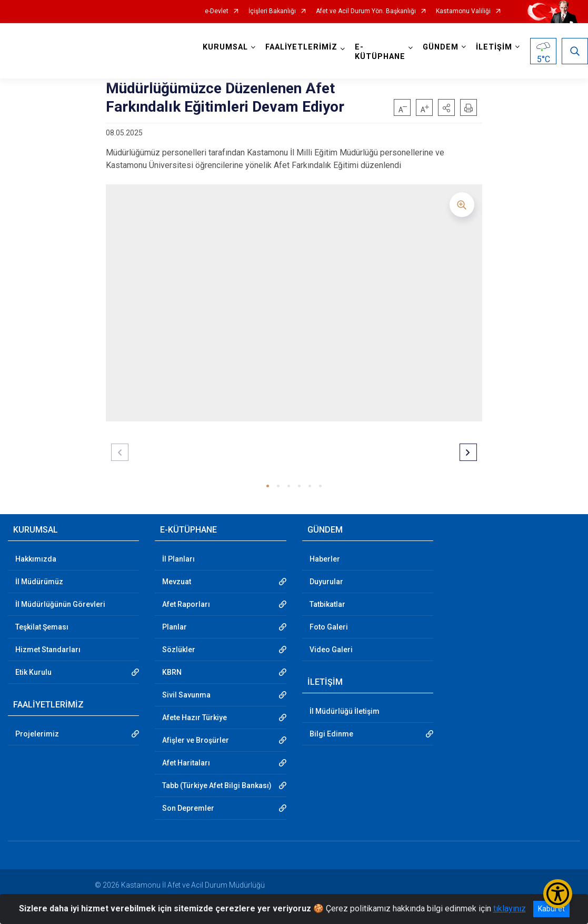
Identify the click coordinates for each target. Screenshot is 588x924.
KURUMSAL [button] (225, 47)
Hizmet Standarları (48, 650)
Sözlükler (179, 650)
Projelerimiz (37, 734)
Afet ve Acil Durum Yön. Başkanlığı (366, 11)
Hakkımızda (36, 559)
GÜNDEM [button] (441, 47)
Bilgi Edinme (331, 734)
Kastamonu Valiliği (463, 11)
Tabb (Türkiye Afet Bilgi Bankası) (217, 785)
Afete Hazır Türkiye (195, 717)
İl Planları (178, 559)
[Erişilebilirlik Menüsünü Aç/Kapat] (558, 894)
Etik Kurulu (33, 672)
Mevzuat (177, 582)
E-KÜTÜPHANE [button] (380, 52)
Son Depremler (188, 808)
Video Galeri (331, 650)
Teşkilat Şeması (42, 627)
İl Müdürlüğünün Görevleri (60, 604)
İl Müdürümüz (39, 582)
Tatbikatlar (327, 604)
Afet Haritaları (186, 763)
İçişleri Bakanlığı (272, 11)
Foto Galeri (329, 627)
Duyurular (326, 582)
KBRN (172, 672)
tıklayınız (510, 908)
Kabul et (551, 909)
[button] (446, 107)
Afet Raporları (186, 604)
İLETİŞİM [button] (494, 47)
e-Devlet (217, 11)
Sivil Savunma (186, 695)
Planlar (175, 627)
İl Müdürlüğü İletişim (345, 711)
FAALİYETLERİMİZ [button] (301, 47)
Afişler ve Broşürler (196, 740)
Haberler (325, 559)
